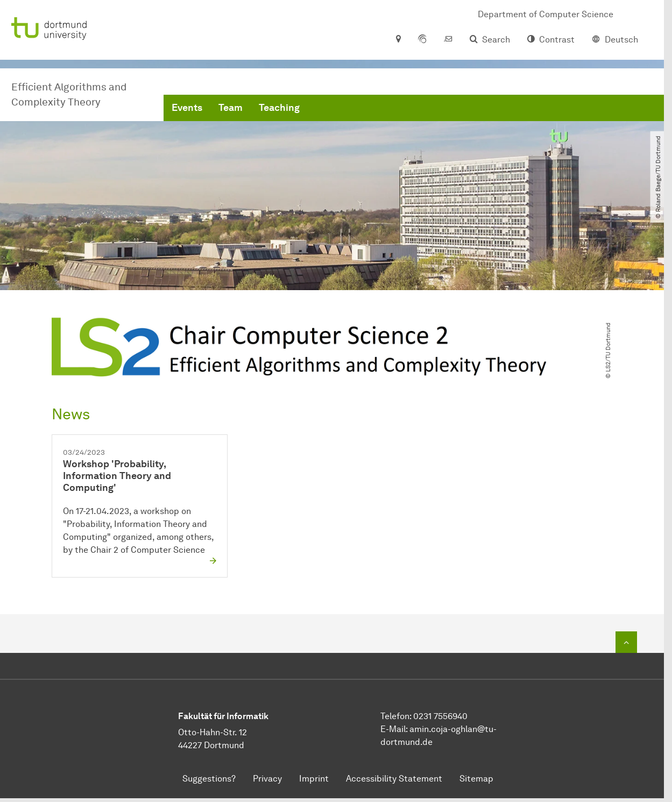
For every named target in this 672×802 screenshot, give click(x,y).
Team (231, 108)
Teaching (279, 108)
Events (187, 108)
